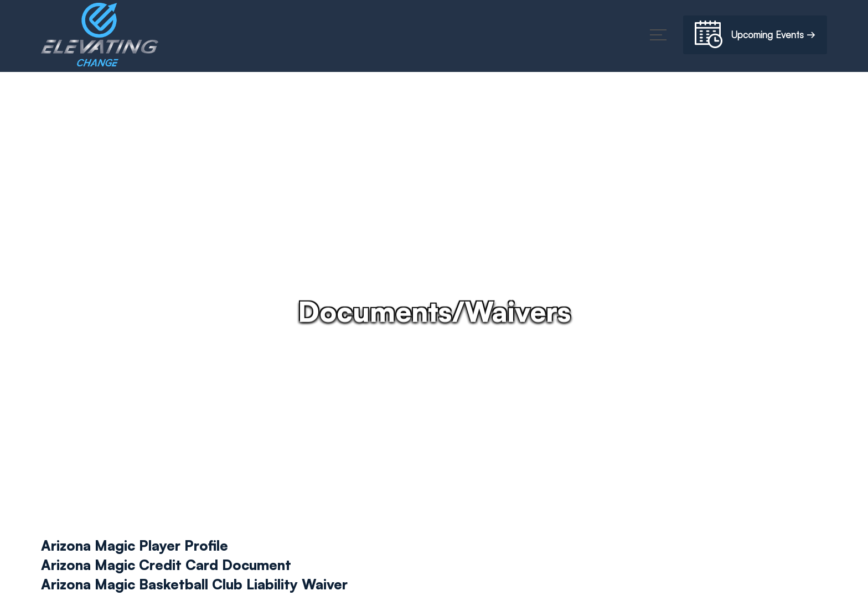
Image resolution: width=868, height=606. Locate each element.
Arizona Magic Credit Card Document (166, 565)
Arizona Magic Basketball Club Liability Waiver (194, 584)
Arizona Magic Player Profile (135, 545)
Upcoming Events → (755, 36)
